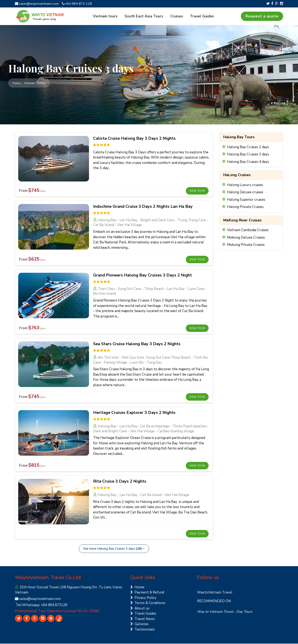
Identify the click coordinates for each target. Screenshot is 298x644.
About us (140, 609)
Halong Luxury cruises (245, 185)
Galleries (139, 624)
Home (137, 587)
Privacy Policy (143, 598)
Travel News (143, 619)
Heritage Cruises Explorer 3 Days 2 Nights (134, 413)
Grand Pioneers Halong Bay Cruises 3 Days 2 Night (142, 276)
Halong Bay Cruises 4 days (248, 162)
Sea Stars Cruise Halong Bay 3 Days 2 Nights (137, 344)
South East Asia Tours (145, 16)
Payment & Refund (147, 593)
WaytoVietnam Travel (215, 593)
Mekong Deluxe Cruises (246, 238)
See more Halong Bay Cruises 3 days (114, 549)
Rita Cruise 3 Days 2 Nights (120, 482)
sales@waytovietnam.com (38, 4)
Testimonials (143, 630)
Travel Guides (201, 16)
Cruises (177, 16)
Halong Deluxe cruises (245, 193)
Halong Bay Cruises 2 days (248, 147)
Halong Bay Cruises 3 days (248, 155)
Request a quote (262, 16)
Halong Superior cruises (246, 200)
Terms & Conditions (148, 603)
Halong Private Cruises (245, 207)
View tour (197, 191)
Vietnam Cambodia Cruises (248, 230)
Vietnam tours (107, 16)
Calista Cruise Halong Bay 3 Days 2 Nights (134, 139)
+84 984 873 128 (79, 4)
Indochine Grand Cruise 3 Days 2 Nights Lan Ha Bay (143, 207)
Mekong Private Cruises (246, 245)
